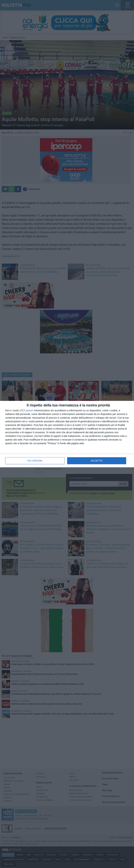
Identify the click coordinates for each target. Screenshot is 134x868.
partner (29, 410)
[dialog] (67, 434)
